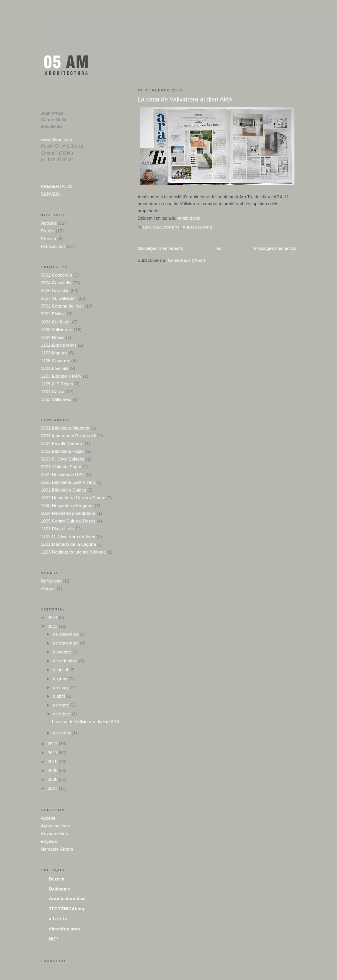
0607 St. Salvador (59, 298)
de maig (62, 688)
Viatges (48, 589)
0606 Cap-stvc (55, 291)
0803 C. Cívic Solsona (63, 459)
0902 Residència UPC (63, 475)
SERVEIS (50, 194)
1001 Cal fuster (56, 322)
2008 (53, 779)
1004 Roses (53, 337)
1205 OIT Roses (57, 384)
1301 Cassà (53, 392)
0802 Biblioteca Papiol (63, 451)
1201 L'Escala (55, 368)
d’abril (60, 696)
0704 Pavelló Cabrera (62, 444)
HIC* (54, 939)
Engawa (49, 841)
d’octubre (63, 652)
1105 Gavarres (56, 361)
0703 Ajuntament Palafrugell (69, 436)
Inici (218, 248)
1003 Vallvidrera (162, 227)
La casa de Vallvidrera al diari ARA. (186, 99)
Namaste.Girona (57, 849)
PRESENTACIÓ (57, 186)
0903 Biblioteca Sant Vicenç (68, 482)
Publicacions (198, 227)
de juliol (61, 670)
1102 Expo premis (59, 345)
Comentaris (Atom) (186, 260)
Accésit (48, 818)
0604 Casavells (56, 283)
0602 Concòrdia (57, 275)
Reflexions (51, 581)
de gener (62, 733)
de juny (61, 679)
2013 (53, 626)
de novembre (67, 643)
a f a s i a (58, 919)
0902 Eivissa (54, 314)
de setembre (66, 661)
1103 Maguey (54, 353)
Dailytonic (60, 889)
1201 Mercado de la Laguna (68, 544)
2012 (53, 744)
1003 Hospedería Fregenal (67, 505)
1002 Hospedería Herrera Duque (73, 498)
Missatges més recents (160, 248)
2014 (53, 617)
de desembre (67, 634)
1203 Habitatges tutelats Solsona (74, 552)
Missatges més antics (275, 248)
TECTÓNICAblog (67, 909)
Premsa (49, 239)
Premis (48, 231)
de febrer (62, 714)
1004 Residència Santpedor (68, 513)
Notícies (49, 223)
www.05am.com (57, 139)
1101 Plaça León (58, 529)
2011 (53, 753)
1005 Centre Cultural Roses (68, 521)
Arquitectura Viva (68, 899)
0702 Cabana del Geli (62, 306)
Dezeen (57, 879)
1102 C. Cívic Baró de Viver (68, 536)
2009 (53, 770)
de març (62, 705)
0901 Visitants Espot (61, 467)
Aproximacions (56, 826)
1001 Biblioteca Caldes (64, 490)
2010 (53, 762)
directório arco (65, 929)
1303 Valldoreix (56, 399)
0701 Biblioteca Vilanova (65, 428)
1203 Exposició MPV (62, 376)
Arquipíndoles (55, 834)
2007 (53, 788)
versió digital (189, 218)
